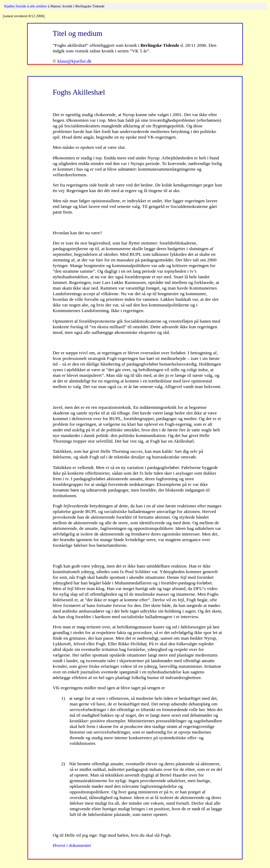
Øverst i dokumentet (72, 845)
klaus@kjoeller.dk (74, 61)
